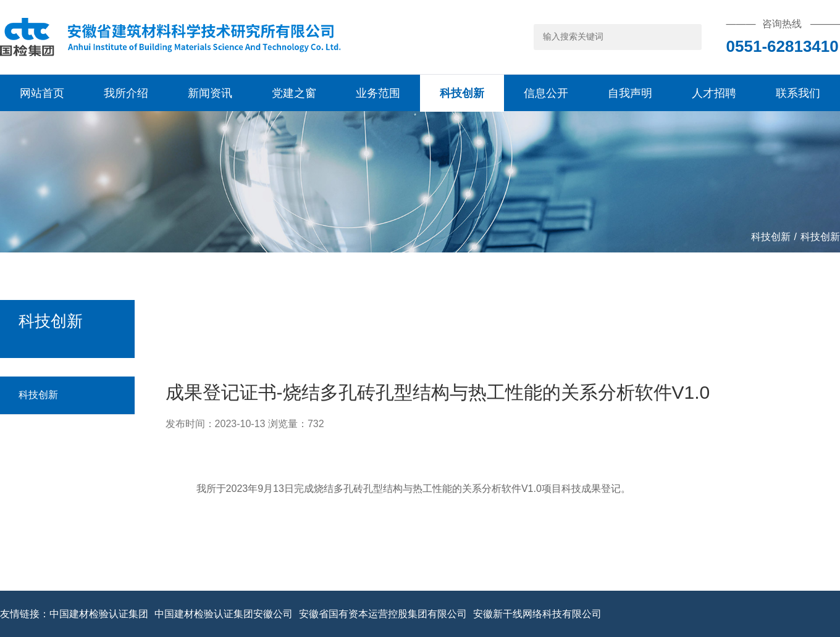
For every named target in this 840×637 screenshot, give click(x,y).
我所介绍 (126, 93)
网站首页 (42, 93)
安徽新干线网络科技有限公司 (537, 614)
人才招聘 (714, 93)
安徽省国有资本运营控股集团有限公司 (383, 614)
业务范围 (378, 93)
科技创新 (462, 93)
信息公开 (546, 93)
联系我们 (798, 93)
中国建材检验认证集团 (99, 614)
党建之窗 (294, 93)
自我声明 (630, 93)
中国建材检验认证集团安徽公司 (224, 614)
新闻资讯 (210, 93)
